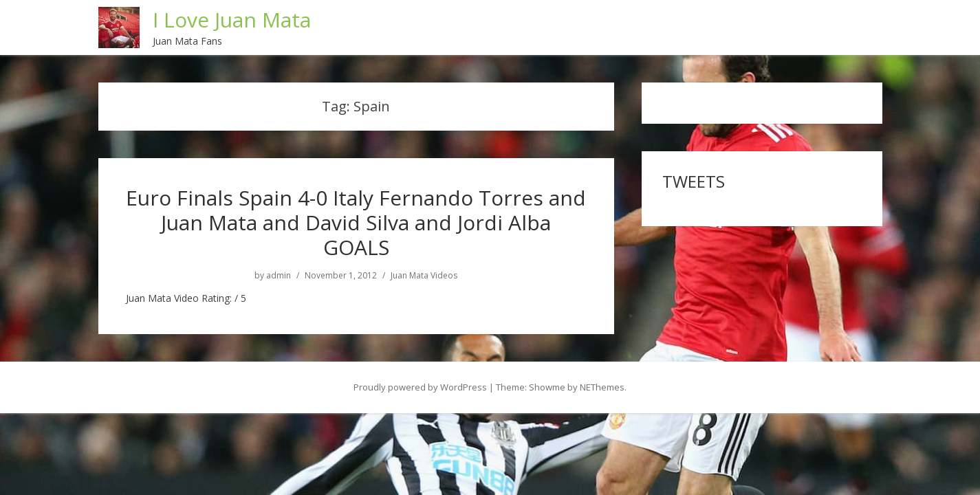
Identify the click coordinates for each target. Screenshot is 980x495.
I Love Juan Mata (232, 20)
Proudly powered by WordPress (420, 387)
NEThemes (602, 387)
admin (279, 276)
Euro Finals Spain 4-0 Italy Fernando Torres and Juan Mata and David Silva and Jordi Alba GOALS (356, 222)
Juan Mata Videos (424, 276)
